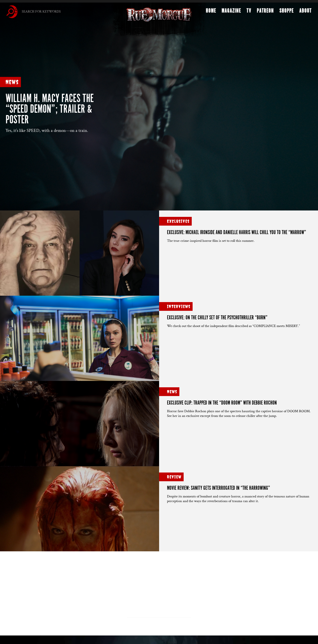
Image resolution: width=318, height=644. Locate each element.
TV (249, 12)
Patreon (265, 12)
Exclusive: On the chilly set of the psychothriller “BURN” (217, 318)
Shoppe (287, 12)
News (12, 82)
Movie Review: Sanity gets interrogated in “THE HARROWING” (219, 488)
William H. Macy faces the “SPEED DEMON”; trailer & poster (50, 109)
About (305, 12)
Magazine (231, 12)
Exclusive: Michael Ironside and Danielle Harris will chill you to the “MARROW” (237, 233)
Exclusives (178, 221)
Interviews (179, 306)
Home (211, 12)
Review (174, 477)
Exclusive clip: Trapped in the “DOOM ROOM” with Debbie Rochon (222, 403)
